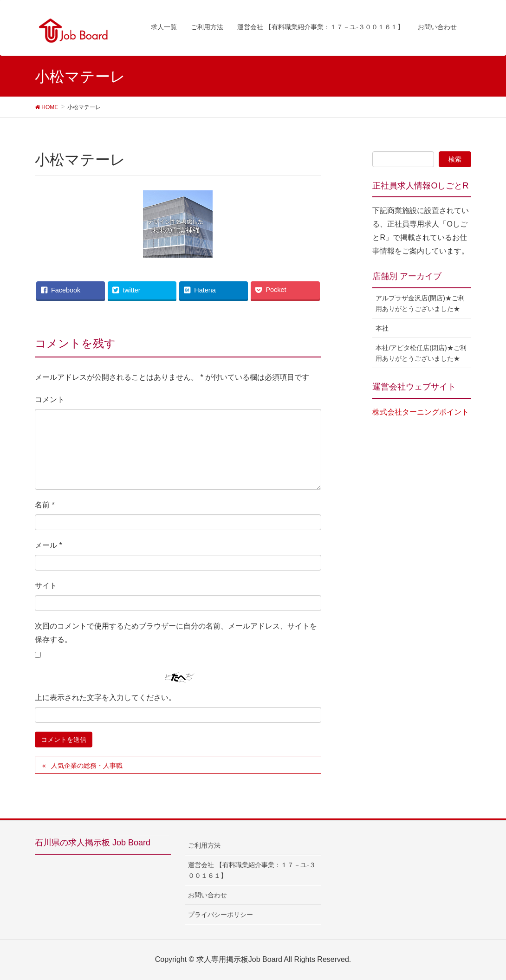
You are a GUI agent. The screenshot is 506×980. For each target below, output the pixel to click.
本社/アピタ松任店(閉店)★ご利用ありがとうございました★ (421, 353)
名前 (45, 505)
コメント (50, 399)
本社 (382, 328)
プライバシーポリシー (221, 915)
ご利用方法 (204, 845)
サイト (46, 586)
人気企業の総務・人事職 (87, 766)
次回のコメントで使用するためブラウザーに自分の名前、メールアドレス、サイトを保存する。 (176, 633)
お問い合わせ (208, 895)
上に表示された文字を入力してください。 (105, 698)
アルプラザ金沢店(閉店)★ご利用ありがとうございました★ (420, 303)
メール (49, 545)
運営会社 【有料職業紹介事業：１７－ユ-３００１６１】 (252, 870)
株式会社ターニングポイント (421, 412)
